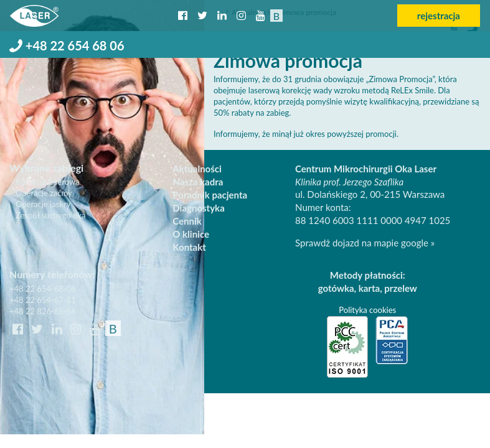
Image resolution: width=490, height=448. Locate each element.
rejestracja (439, 16)
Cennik (187, 221)
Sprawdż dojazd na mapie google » (365, 243)
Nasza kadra (198, 182)
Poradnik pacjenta (210, 195)
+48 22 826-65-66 (43, 311)
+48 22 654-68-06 (43, 289)
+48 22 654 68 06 (67, 45)
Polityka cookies (367, 310)
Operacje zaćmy (44, 193)
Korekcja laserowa (48, 182)
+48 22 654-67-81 (43, 300)
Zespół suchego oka (51, 215)
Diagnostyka (198, 208)
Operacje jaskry (43, 204)
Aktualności (197, 169)
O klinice (191, 234)
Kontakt (189, 247)
